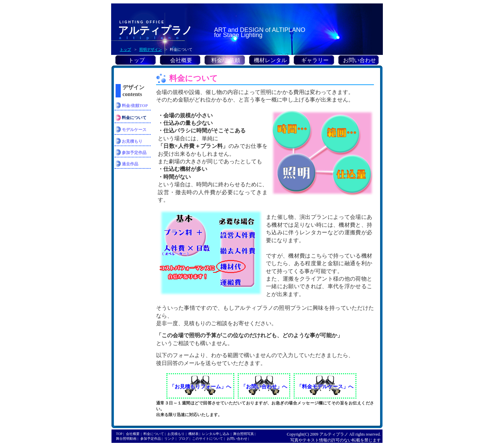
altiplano (151, 38)
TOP (119, 434)
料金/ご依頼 (226, 60)
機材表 (193, 434)
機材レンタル (270, 60)
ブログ (184, 439)
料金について (154, 434)
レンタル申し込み (216, 434)
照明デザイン (151, 49)
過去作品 (130, 164)
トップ (125, 49)
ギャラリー (315, 60)
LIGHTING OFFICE (142, 22)
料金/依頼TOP (135, 106)
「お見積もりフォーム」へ (200, 387)
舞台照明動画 (126, 439)
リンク (169, 439)
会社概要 (181, 60)
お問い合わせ (360, 60)
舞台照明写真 (244, 434)
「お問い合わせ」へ (264, 387)
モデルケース (134, 130)
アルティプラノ (155, 30)
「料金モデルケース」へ (325, 387)
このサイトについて (208, 439)
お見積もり (132, 141)
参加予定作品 (134, 153)
